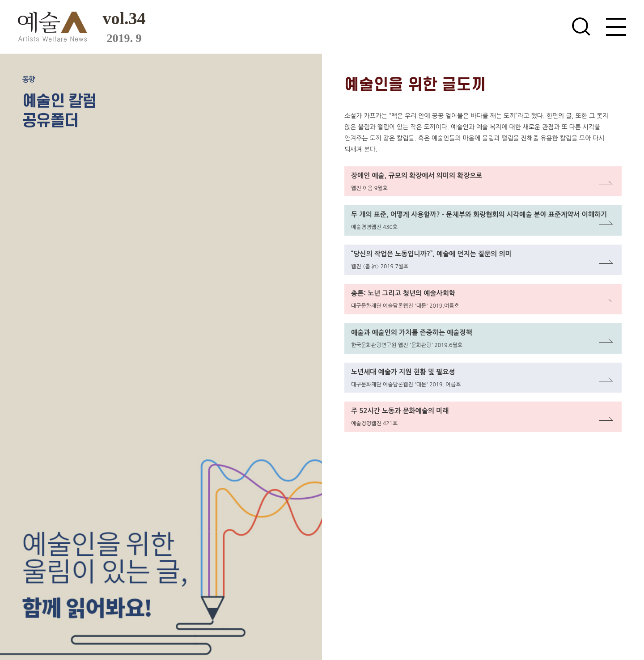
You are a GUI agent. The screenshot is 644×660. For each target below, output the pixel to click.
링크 (351, 172)
